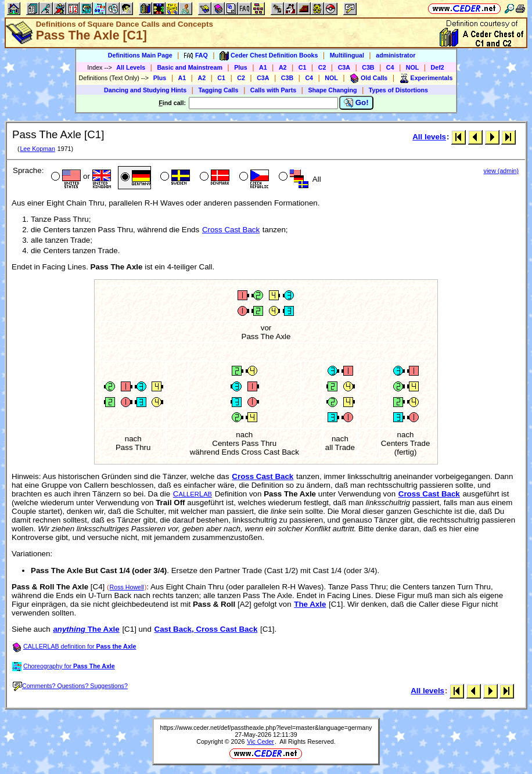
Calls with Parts (273, 90)
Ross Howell (127, 587)
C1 (303, 67)
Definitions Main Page (140, 55)
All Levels (131, 67)
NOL (413, 67)
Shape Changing (332, 90)
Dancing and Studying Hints (145, 90)
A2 (283, 67)
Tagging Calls (218, 90)
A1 (263, 67)
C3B (368, 67)
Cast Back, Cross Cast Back (206, 629)
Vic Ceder (260, 741)
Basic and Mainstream (190, 67)
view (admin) (501, 171)
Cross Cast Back (231, 230)
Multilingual (347, 55)
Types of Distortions (398, 90)
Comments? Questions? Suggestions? (70, 686)
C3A (344, 67)
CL (193, 494)
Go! (356, 103)
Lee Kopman (37, 149)
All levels (429, 137)
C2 (322, 67)
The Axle (310, 604)
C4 (390, 67)
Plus (241, 67)
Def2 (438, 67)
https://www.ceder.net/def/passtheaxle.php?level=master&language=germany (266, 728)
